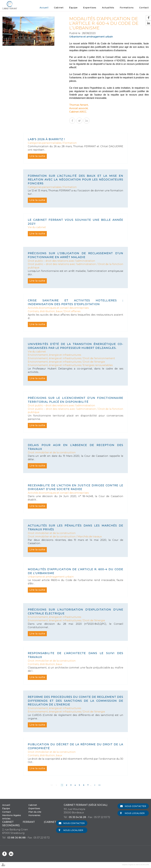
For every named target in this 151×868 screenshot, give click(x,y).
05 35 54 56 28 (77, 817)
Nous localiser (135, 813)
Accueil (44, 8)
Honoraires (34, 815)
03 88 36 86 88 (16, 838)
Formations (127, 8)
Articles (6, 819)
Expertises (90, 8)
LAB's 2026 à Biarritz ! (46, 139)
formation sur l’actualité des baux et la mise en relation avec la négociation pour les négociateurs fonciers (75, 180)
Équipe (73, 8)
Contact (144, 8)
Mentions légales (12, 815)
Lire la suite (37, 156)
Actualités (108, 8)
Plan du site (35, 812)
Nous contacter (135, 806)
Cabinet (59, 8)
